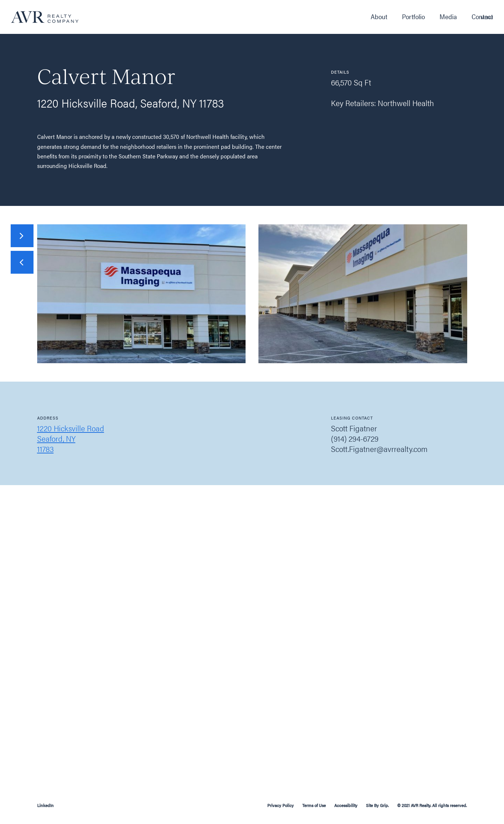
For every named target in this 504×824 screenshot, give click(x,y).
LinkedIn (45, 805)
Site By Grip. (377, 805)
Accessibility (346, 805)
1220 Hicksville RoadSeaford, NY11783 (71, 438)
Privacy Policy (281, 805)
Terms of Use (314, 805)
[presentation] (22, 262)
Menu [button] (487, 17)
